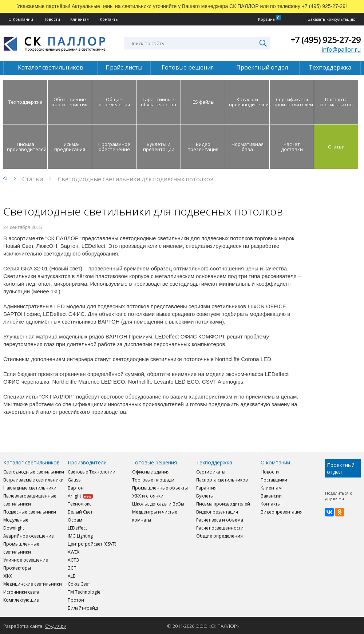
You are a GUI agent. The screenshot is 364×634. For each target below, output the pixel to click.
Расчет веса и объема (220, 520)
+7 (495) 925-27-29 (326, 39)
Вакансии (271, 496)
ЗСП (72, 568)
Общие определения (114, 102)
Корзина (266, 19)
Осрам (75, 520)
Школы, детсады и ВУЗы (158, 504)
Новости (52, 19)
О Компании (21, 19)
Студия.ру (56, 626)
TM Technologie (84, 592)
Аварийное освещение (29, 536)
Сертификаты (211, 472)
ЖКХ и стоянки (148, 496)
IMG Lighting (80, 536)
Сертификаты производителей (293, 102)
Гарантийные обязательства (159, 102)
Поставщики (274, 480)
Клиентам (80, 19)
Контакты (109, 19)
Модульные (16, 520)
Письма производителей (27, 147)
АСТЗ (73, 560)
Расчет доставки (292, 147)
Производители (87, 462)
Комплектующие (21, 600)
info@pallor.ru (341, 49)
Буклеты (205, 496)
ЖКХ (8, 576)
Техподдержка (330, 67)
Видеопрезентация (217, 512)
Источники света (21, 592)
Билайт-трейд (83, 608)
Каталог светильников (51, 67)
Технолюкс (80, 504)
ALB (72, 576)
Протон (76, 600)
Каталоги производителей (249, 102)
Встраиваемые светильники (33, 480)
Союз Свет (79, 584)
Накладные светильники (30, 488)
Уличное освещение (26, 560)
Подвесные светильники (30, 512)
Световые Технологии (92, 472)
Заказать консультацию (332, 19)
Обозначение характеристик (70, 102)
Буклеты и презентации (159, 147)
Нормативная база (248, 147)
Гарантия (206, 488)
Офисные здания (151, 472)
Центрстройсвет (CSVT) (92, 544)
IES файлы (203, 102)
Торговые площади (153, 480)
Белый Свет (80, 512)
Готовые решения (188, 67)
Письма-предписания (70, 147)
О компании (275, 462)
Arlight (80, 496)
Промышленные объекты (160, 488)
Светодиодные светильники (34, 472)
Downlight (14, 528)
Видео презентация (203, 147)
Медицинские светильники (33, 584)
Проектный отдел (262, 67)
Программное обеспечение (114, 147)
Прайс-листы (124, 67)
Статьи (336, 147)
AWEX (74, 552)
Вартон (76, 488)
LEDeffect (77, 528)
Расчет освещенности (220, 528)
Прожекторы (17, 568)
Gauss (74, 480)
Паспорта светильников (336, 102)
